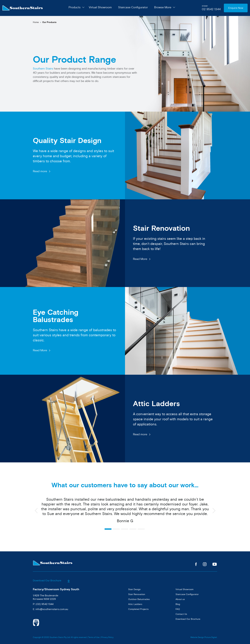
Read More (140, 259)
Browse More (163, 7)
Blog (178, 604)
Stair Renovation (137, 594)
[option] (125, 512)
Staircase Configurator (133, 7)
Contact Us (181, 614)
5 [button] (141, 529)
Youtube (215, 564)
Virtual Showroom (100, 7)
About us (180, 599)
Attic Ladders (135, 604)
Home (36, 22)
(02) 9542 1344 (45, 604)
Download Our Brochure (51, 581)
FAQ (178, 609)
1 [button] (108, 529)
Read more (40, 171)
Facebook (196, 564)
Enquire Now (236, 8)
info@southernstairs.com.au (52, 609)
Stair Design (134, 589)
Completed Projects (138, 609)
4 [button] (133, 529)
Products (75, 7)
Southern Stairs (43, 69)
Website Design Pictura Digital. (204, 637)
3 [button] (125, 529)
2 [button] (116, 529)
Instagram (205, 564)
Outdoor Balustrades (139, 599)
